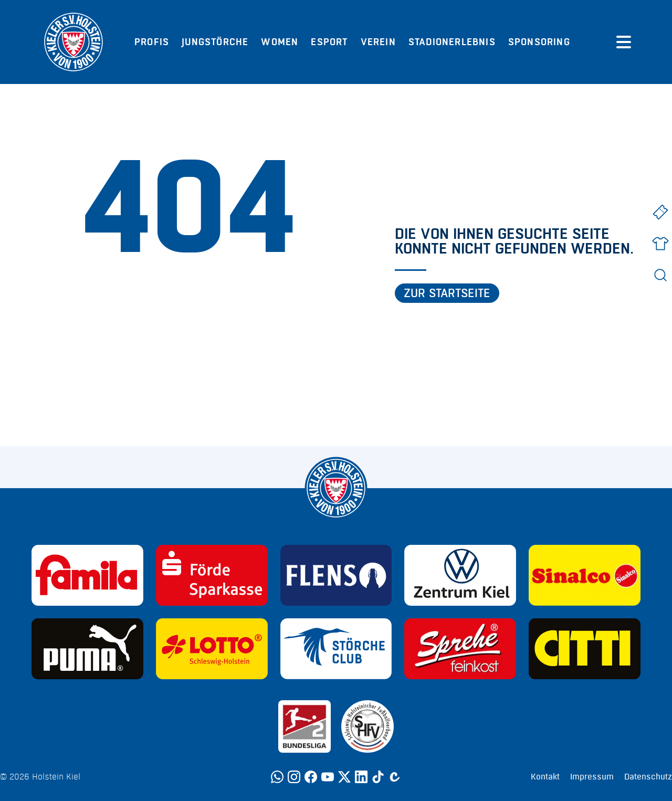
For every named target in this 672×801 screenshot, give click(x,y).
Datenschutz (648, 777)
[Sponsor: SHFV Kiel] (367, 726)
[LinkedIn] (361, 777)
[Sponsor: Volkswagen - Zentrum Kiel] (460, 575)
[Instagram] (294, 777)
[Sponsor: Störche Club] (336, 649)
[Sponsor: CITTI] (585, 649)
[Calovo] (395, 777)
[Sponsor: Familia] (87, 575)
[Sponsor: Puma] (87, 649)
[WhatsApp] (277, 777)
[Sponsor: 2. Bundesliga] (304, 726)
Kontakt (545, 777)
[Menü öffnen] (624, 42)
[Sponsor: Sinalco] (585, 575)
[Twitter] (344, 777)
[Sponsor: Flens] (336, 575)
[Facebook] (311, 777)
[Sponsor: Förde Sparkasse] (212, 575)
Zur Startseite (447, 293)
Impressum (592, 777)
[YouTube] (328, 777)
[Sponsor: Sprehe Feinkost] (460, 649)
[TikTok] (378, 777)
